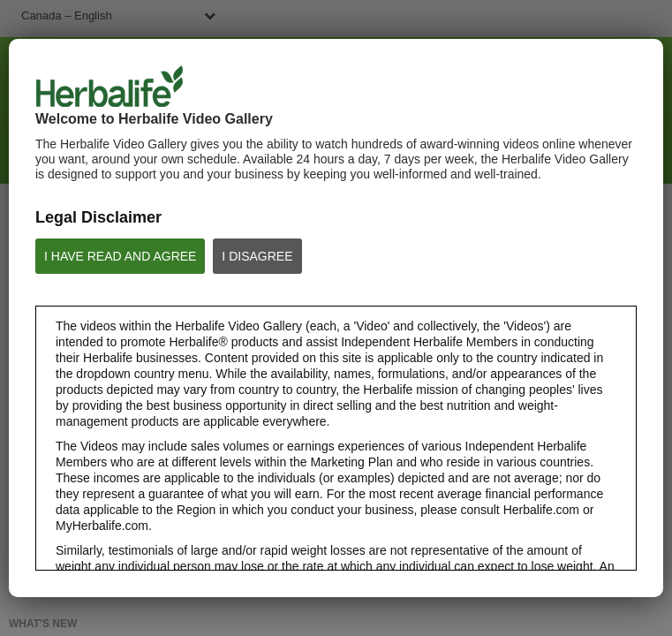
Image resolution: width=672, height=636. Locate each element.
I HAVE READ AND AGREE (120, 256)
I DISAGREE (257, 256)
